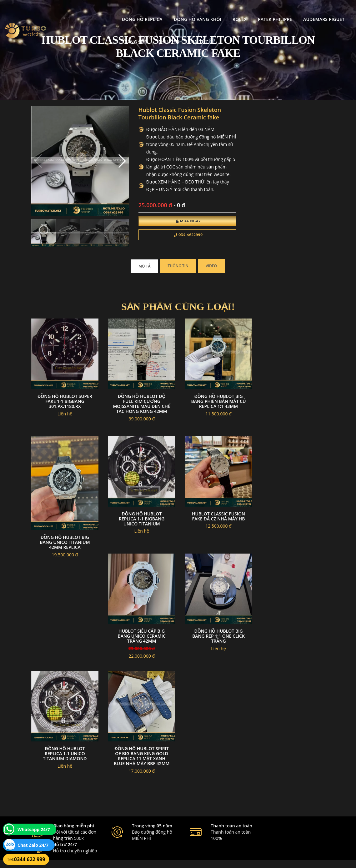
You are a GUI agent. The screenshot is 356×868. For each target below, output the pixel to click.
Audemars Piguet (267, 11)
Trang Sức (311, 11)
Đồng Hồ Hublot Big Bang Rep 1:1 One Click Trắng (292, 537)
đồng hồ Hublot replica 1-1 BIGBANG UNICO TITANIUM (64, 537)
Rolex (182, 11)
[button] (120, 160)
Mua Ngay (185, 221)
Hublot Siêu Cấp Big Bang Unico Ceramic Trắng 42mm (216, 537)
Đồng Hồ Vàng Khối (140, 11)
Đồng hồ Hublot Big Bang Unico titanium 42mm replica (292, 421)
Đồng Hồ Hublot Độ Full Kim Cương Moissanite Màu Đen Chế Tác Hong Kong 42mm (140, 403)
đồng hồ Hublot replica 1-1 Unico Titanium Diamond (64, 654)
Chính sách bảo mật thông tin (158, 782)
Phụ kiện (75, 34)
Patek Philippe (218, 11)
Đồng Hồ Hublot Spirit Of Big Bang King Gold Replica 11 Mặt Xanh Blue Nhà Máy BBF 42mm (140, 656)
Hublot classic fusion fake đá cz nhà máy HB (140, 535)
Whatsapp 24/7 (34, 829)
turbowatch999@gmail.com (66, 812)
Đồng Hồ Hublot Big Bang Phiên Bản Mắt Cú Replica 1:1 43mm (216, 398)
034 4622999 (185, 235)
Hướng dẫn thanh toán (152, 797)
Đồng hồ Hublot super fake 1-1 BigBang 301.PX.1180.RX (64, 398)
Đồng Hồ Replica (85, 11)
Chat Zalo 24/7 (33, 845)
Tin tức (105, 34)
